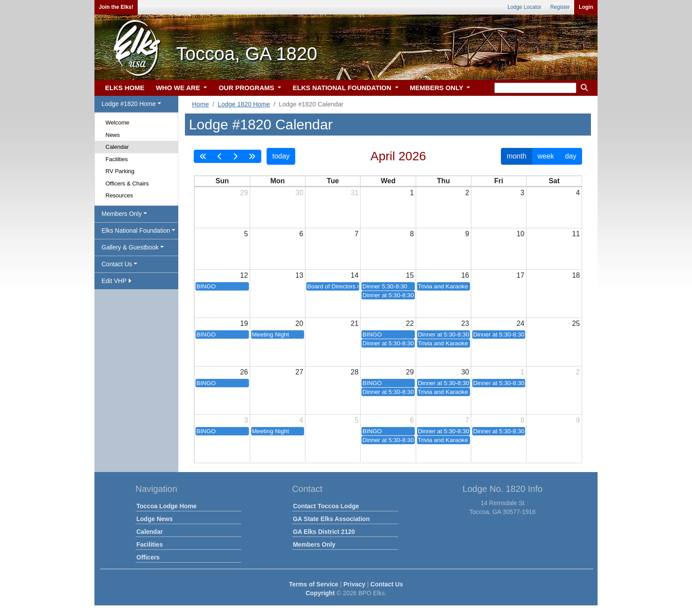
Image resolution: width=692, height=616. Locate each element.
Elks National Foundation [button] (136, 231)
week (546, 156)
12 (244, 275)
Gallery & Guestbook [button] (130, 247)
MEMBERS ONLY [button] (438, 88)
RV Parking (120, 171)
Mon (277, 181)
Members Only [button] (122, 214)
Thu (443, 181)
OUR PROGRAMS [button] (247, 88)
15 (410, 275)
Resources (119, 195)
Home (200, 104)
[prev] (220, 156)
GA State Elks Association (331, 519)
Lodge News (154, 519)
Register (560, 7)
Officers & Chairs (127, 183)
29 (244, 193)
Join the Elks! (116, 7)
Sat (554, 181)
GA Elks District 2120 (324, 532)
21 (355, 323)
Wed (388, 181)
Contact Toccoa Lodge (326, 506)
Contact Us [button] (117, 264)
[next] (235, 156)
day (571, 156)
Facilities (117, 159)
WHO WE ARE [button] (179, 88)
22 (410, 323)
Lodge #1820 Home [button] (129, 104)
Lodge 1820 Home (244, 104)
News (113, 135)
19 (244, 323)
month (516, 156)
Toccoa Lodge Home (167, 506)
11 (576, 234)
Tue (333, 181)
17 (520, 275)
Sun (222, 181)
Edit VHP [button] (116, 281)
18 (576, 275)
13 (299, 275)
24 (520, 323)
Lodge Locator (525, 7)
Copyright (320, 593)
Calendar (117, 147)
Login (586, 7)
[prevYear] (203, 156)
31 (355, 193)
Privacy (354, 584)
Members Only (314, 544)
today (281, 156)
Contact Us (387, 584)
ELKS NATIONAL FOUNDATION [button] (343, 88)
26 (244, 372)
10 (520, 234)
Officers (148, 557)
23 (465, 323)
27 (299, 372)
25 (576, 323)
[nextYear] (252, 156)
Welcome (117, 123)
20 (299, 323)
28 (355, 372)
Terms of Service (314, 584)
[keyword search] (535, 88)
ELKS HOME (125, 88)
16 (465, 275)
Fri (499, 181)
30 (299, 193)
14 (355, 275)
